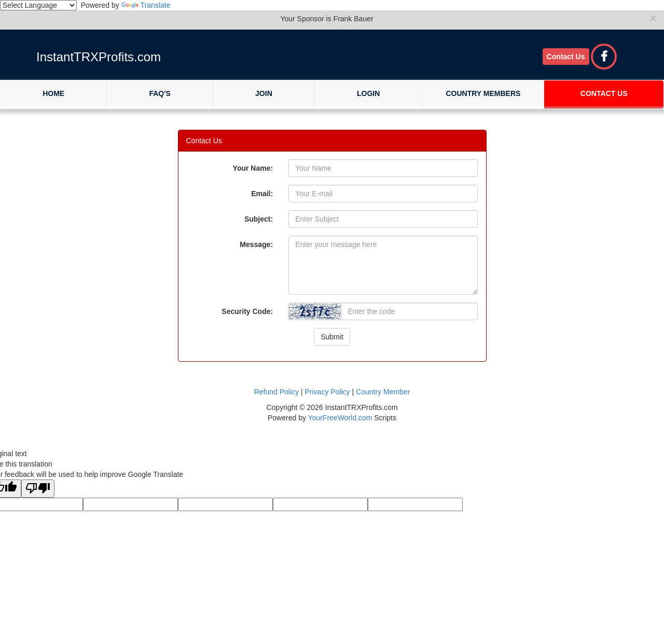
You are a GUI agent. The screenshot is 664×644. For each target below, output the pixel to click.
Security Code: (247, 311)
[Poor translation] (38, 489)
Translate (146, 5)
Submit (332, 337)
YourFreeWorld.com (340, 418)
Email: (262, 194)
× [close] (653, 18)
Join (264, 93)
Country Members (483, 93)
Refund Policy (276, 392)
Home (53, 93)
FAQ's (160, 93)
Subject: (259, 219)
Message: (256, 244)
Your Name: (253, 168)
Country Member (383, 392)
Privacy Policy (327, 392)
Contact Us (566, 57)
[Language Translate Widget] (38, 5)
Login (368, 93)
